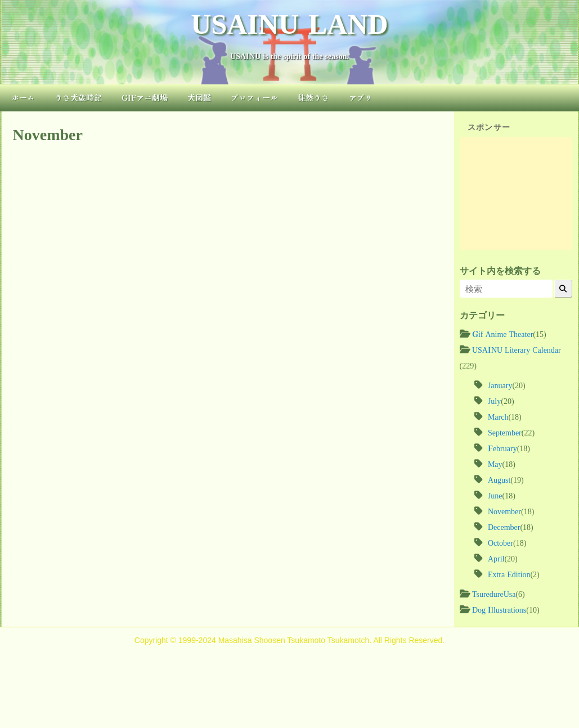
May (495, 464)
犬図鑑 (199, 97)
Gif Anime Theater (502, 334)
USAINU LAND (289, 21)
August (499, 479)
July (494, 401)
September (505, 432)
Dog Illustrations (499, 609)
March (498, 416)
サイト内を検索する (500, 271)
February (502, 448)
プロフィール (254, 97)
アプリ (361, 97)
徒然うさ (313, 97)
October (501, 542)
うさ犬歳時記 (78, 97)
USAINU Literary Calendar (517, 349)
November (504, 511)
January (500, 385)
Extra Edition (509, 574)
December (504, 527)
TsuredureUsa (494, 594)
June (495, 495)
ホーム (23, 97)
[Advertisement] (516, 194)
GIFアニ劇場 (145, 97)
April (496, 558)
